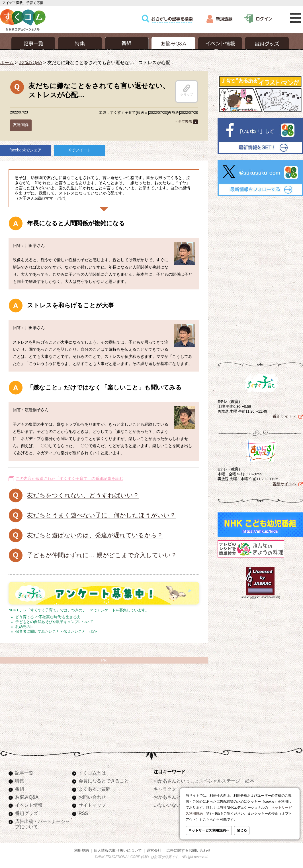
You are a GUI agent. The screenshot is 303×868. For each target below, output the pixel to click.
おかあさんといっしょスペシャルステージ (197, 781)
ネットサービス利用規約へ (209, 830)
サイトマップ (92, 805)
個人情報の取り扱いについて (118, 851)
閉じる (242, 830)
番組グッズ (26, 813)
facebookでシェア (26, 150)
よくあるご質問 (95, 789)
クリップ (187, 90)
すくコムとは (92, 773)
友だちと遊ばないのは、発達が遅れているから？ (95, 535)
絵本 (250, 781)
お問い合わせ (92, 797)
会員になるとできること (104, 781)
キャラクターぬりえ (174, 789)
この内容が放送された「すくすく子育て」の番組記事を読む (69, 478)
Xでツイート (80, 150)
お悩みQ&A (30, 62)
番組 (20, 789)
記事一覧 (24, 773)
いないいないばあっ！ (176, 805)
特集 (20, 781)
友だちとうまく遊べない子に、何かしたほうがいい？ (101, 515)
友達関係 (21, 125)
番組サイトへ (284, 415)
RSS (83, 813)
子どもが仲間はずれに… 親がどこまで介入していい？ (102, 555)
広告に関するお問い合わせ (189, 851)
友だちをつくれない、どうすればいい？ (83, 495)
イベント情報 (29, 805)
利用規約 (81, 851)
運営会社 (154, 851)
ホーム (7, 62)
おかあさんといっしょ (176, 797)
